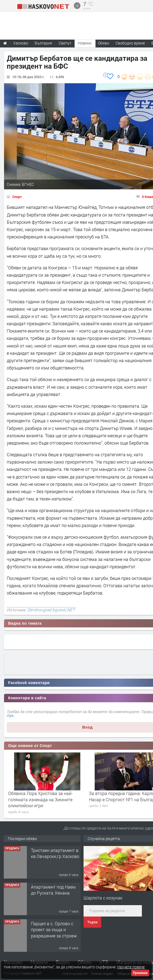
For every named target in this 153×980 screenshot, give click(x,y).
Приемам (140, 973)
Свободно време (130, 43)
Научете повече (131, 967)
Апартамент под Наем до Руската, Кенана (53, 890)
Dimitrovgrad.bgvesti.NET (51, 610)
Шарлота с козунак (103, 898)
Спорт (17, 197)
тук (10, 716)
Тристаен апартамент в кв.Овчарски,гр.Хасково (55, 853)
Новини (85, 43)
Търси (92, 922)
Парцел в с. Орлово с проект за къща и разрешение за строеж (54, 930)
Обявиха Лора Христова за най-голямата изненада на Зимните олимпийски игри (40, 799)
